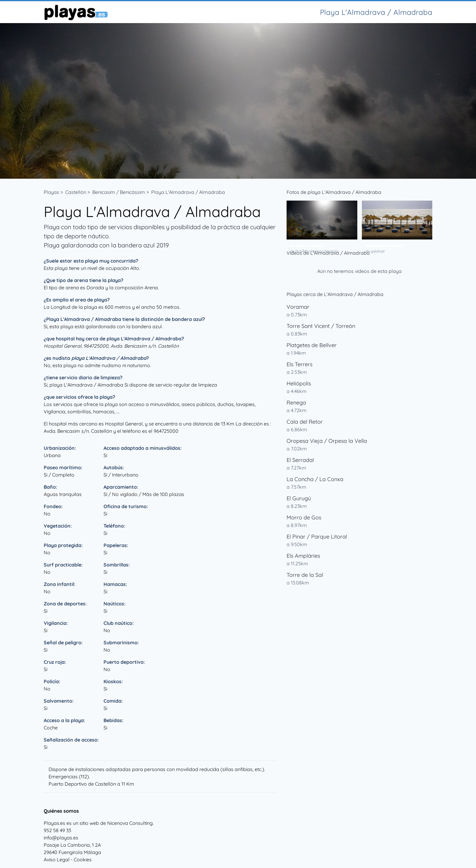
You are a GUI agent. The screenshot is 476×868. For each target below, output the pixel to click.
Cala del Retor (305, 422)
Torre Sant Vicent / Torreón (321, 326)
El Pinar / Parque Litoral (317, 537)
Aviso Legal (57, 859)
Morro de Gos (304, 517)
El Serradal (300, 460)
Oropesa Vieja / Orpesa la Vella (327, 441)
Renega (296, 403)
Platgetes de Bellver (312, 345)
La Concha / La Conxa (315, 479)
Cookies (83, 859)
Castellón (76, 192)
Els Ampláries (303, 556)
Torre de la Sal (305, 575)
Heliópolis (299, 383)
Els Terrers (299, 364)
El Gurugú (299, 498)
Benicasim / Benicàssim (119, 192)
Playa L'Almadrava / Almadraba (188, 192)
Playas (51, 192)
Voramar (298, 307)
